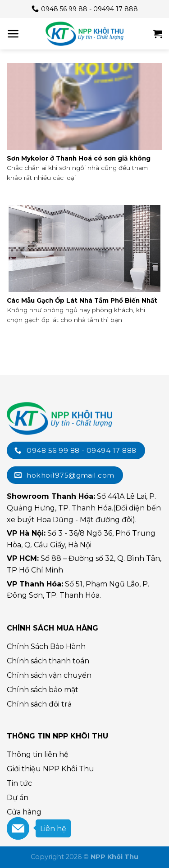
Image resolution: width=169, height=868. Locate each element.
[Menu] (13, 34)
